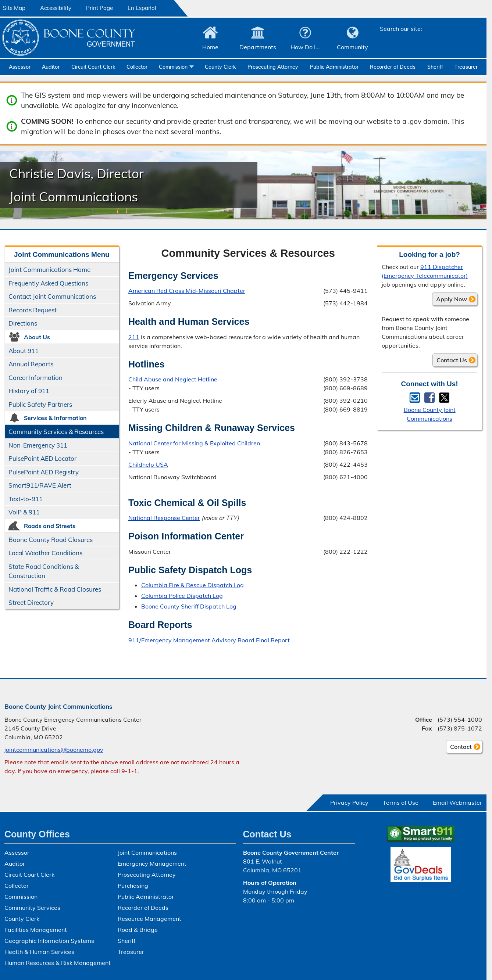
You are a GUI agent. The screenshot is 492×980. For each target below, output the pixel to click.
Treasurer (466, 67)
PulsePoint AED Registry (44, 472)
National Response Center (164, 518)
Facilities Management (36, 930)
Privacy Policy (349, 803)
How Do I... (305, 47)
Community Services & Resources (56, 432)
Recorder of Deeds (393, 67)
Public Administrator (334, 67)
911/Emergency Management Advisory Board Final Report (209, 640)
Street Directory (31, 602)
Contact (459, 748)
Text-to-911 (26, 499)
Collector (137, 67)
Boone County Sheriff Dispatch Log (189, 606)
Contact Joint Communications (52, 296)
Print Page (99, 8)
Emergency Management (152, 864)
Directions (23, 323)
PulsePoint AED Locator (42, 458)
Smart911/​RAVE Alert (40, 485)
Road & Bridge (138, 930)
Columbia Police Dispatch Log (182, 596)
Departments (258, 47)
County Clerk (220, 67)
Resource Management (149, 919)
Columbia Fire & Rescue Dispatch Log (192, 585)
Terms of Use (401, 803)
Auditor (51, 67)
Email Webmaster (457, 803)
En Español (142, 8)
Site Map (14, 8)
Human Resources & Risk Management (58, 963)
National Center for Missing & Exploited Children (194, 443)
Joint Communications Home (49, 270)
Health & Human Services (39, 952)
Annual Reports (31, 364)
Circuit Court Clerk (93, 67)
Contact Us (452, 360)
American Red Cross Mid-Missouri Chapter (187, 291)
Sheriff (435, 67)
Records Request (33, 310)
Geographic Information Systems (49, 941)
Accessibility (56, 8)
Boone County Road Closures (51, 540)
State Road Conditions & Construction (44, 571)
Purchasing (133, 886)
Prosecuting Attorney (273, 67)
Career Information (35, 378)
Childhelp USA (148, 464)
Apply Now (452, 299)
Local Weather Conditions (45, 553)
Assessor (20, 67)
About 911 (24, 351)
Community (352, 47)
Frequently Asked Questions (48, 283)
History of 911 (29, 391)
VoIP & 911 (24, 512)
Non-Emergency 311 (38, 445)
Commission (173, 67)
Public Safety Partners (40, 404)
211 (134, 337)
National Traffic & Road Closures (55, 589)
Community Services (32, 908)
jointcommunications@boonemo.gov (54, 750)
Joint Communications (147, 852)
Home (210, 47)
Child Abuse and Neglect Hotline (173, 379)
